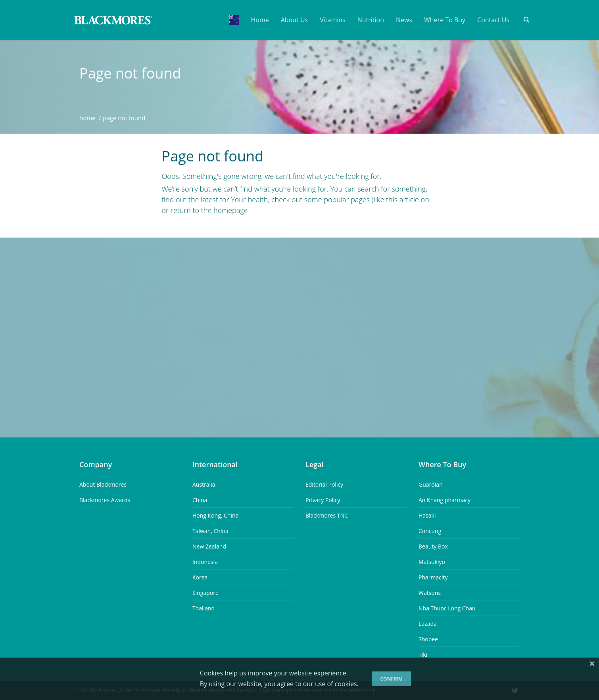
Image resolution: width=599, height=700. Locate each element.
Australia (204, 484)
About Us (295, 20)
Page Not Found (124, 118)
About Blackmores (103, 484)
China (200, 500)
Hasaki (427, 515)
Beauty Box (433, 546)
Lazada (428, 624)
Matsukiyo (432, 562)
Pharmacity (433, 577)
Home (260, 20)
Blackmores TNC (327, 515)
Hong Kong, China (215, 515)
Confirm (391, 679)
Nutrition (371, 20)
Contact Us (493, 20)
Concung (430, 531)
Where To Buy (445, 20)
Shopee (428, 639)
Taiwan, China (210, 531)
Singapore (205, 593)
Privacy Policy (323, 500)
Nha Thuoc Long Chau (447, 608)
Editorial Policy (324, 484)
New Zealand (209, 546)
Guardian (431, 484)
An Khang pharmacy (444, 500)
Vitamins (332, 20)
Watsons (430, 593)
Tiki (423, 655)
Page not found (130, 73)
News (404, 20)
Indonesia (205, 562)
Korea (200, 577)
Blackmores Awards (105, 500)
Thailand (204, 608)
